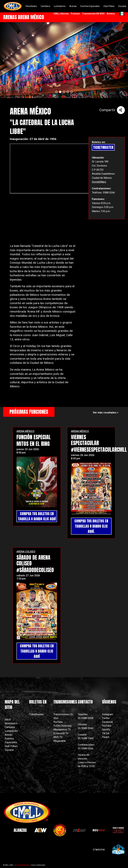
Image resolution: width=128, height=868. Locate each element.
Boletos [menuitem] (111, 14)
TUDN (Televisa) (62, 726)
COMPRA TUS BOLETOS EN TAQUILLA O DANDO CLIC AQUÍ (37, 516)
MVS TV (58, 737)
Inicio (8, 720)
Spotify (106, 730)
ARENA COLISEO (26, 552)
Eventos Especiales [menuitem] (90, 6)
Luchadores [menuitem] (60, 6)
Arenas (9, 735)
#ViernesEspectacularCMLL (99, 450)
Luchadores (11, 731)
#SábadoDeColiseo (35, 570)
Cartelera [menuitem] (45, 6)
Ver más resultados (105, 413)
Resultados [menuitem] (31, 6)
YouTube (58, 722)
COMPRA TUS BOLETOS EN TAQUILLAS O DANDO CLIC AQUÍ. (91, 526)
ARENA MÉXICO (25, 431)
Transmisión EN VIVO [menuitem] (93, 14)
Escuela (9, 750)
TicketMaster (103, 147)
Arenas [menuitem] (73, 6)
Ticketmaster (36, 714)
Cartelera (10, 727)
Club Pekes (11, 746)
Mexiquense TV (62, 730)
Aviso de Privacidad (22, 865)
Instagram (108, 714)
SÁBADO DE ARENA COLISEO (33, 560)
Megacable (60, 741)
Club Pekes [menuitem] (109, 6)
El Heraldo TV (61, 733)
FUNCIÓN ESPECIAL (34, 437)
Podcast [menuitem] (75, 14)
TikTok (106, 733)
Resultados (11, 723)
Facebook (107, 722)
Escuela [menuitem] (122, 6)
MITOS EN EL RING (33, 444)
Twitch (106, 737)
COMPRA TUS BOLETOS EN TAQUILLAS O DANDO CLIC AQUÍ (37, 651)
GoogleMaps (99, 182)
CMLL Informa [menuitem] (61, 14)
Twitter (106, 718)
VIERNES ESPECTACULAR (85, 440)
